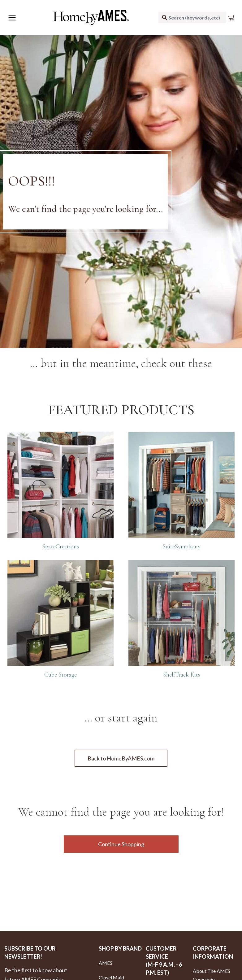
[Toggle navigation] (12, 18)
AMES (106, 963)
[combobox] (192, 17)
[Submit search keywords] (165, 17)
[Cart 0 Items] (233, 18)
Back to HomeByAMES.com (121, 758)
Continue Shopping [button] (121, 844)
